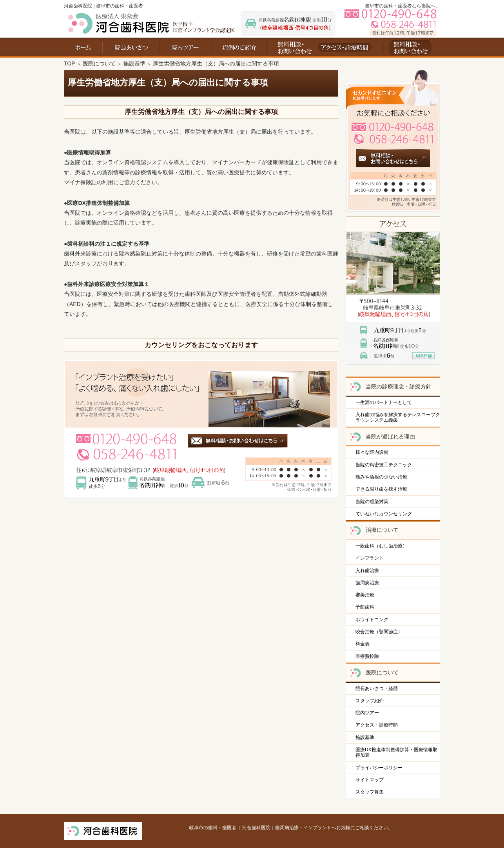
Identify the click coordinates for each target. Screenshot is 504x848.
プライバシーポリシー (379, 768)
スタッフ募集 (370, 792)
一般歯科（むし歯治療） (381, 546)
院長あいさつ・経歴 (377, 689)
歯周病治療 (367, 583)
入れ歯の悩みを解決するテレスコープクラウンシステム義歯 (398, 417)
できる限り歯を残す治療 (381, 489)
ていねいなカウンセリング (384, 514)
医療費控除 (367, 656)
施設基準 (365, 737)
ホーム (83, 48)
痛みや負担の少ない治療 (381, 477)
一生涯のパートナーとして (384, 402)
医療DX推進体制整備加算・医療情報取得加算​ (396, 752)
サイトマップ (370, 780)
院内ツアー (367, 713)
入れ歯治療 (367, 571)
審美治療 (365, 595)
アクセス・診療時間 (377, 725)
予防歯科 (365, 607)
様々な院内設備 (372, 452)
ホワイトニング (372, 620)
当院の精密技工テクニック (384, 465)
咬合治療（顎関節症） (379, 632)
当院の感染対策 (372, 502)
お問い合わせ (291, 48)
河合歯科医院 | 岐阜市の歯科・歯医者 (103, 6)
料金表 (363, 644)
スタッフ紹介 (370, 701)
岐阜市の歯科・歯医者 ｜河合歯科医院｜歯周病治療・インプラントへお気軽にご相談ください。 (291, 828)
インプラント (370, 558)
